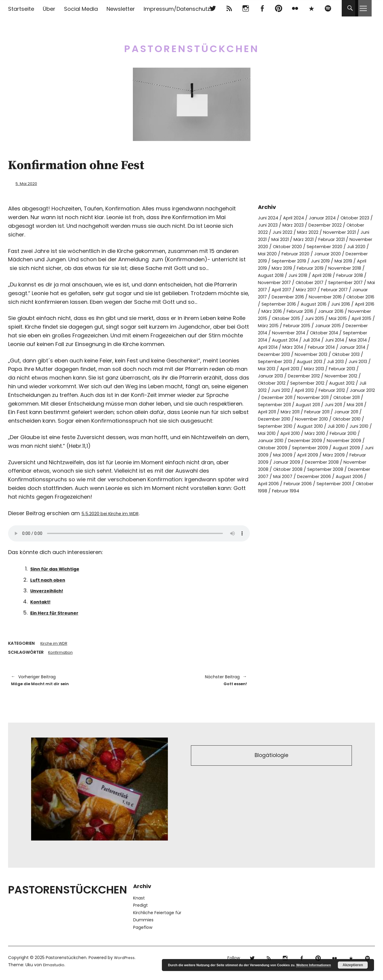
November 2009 (277, 469)
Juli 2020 (313, 253)
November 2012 (291, 397)
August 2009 (288, 476)
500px (311, 8)
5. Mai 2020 (28, 183)
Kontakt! (43, 601)
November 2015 (324, 325)
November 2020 (311, 246)
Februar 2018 (358, 282)
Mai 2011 (364, 426)
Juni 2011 (340, 426)
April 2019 (361, 268)
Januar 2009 (354, 483)
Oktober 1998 (357, 512)
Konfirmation (62, 653)
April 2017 (308, 296)
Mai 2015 (308, 332)
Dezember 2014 (348, 340)
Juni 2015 (283, 332)
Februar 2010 (273, 462)
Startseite (21, 9)
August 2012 (315, 404)
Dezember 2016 (324, 304)
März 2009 (286, 483)
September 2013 (313, 376)
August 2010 (330, 447)
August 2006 (332, 505)
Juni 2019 (311, 268)
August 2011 (313, 426)
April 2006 (363, 505)
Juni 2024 (269, 217)
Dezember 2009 (344, 462)
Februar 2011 (328, 433)
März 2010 (346, 455)
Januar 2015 (310, 340)
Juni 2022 (306, 232)
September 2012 (277, 404)
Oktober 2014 (315, 347)
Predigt (140, 908)
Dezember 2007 (338, 498)
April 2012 (284, 411)
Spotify (328, 8)
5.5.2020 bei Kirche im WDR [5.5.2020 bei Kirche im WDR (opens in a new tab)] (117, 513)
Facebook (262, 8)
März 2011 (298, 433)
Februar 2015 (277, 340)
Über (49, 9)
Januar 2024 (328, 217)
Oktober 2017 (319, 289)
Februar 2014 (329, 361)
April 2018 (327, 282)
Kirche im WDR (56, 643)
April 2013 (341, 383)
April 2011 (272, 433)
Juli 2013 (267, 383)
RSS (229, 8)
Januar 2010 (307, 462)
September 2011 (276, 426)
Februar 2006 (277, 512)
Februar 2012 (314, 411)
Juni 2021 (309, 239)
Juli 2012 (342, 404)
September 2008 (294, 498)
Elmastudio (55, 967)
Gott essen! (191, 681)
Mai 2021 (334, 239)
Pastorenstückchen (192, 45)
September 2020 (278, 253)
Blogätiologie (272, 759)
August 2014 (275, 354)
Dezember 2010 (280, 440)
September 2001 (317, 512)
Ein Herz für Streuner (59, 612)
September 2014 (355, 347)
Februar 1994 (277, 519)
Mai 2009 (345, 476)
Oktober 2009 (317, 469)
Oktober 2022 (274, 232)
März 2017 (336, 296)
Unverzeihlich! (50, 590)
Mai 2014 (354, 354)
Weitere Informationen (314, 965)
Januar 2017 (287, 304)
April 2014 (269, 361)
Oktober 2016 (289, 311)
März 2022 (333, 232)
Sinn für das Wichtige (60, 568)
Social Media (81, 9)
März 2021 (359, 239)
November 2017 (280, 289)
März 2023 (312, 225)
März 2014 (297, 361)
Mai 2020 (338, 253)
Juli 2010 (358, 447)
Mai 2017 (283, 296)
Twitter (213, 8)
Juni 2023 (285, 225)
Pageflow (143, 930)
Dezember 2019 (326, 261)
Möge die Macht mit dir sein (67, 681)
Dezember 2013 (291, 368)
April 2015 (334, 332)
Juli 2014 (304, 354)
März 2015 (361, 332)
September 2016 (328, 311)
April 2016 (309, 318)
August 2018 (272, 282)
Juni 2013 (291, 383)
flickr (295, 8)
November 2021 (276, 239)
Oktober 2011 (352, 419)
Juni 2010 (268, 455)
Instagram (246, 8)
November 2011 (315, 419)
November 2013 (332, 368)
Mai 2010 (293, 455)
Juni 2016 (283, 318)
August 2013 (351, 376)
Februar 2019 (304, 275)
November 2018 (342, 275)
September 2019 (277, 268)
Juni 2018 (301, 282)
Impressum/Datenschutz (177, 9)
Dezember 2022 (348, 225)
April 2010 (319, 455)
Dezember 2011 (275, 419)
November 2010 (321, 440)
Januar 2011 (360, 433)
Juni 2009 (319, 476)
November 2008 (320, 490)
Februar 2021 (273, 246)
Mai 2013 (316, 383)
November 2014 (276, 347)
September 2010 (292, 447)
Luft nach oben (51, 579)
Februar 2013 (288, 390)
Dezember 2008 (277, 490)
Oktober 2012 (329, 397)
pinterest (278, 8)
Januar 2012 (348, 411)
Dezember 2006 (293, 505)
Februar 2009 (319, 483)
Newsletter (121, 9)
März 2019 (273, 275)
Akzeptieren (353, 965)
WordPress (125, 960)
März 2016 (337, 318)
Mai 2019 (336, 268)
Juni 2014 (329, 354)
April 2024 (297, 217)
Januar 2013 (321, 390)
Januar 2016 (287, 325)
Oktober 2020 (351, 246)
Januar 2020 (289, 261)
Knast (139, 900)
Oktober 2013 (273, 376)
